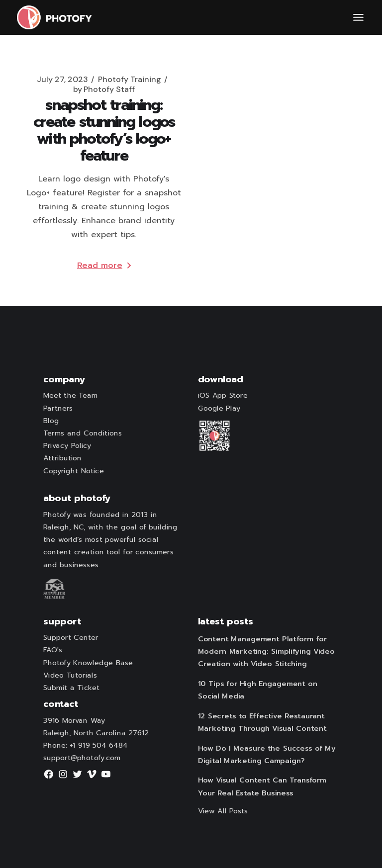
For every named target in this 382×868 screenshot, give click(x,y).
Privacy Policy (67, 445)
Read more (104, 265)
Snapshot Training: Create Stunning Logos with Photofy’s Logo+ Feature (104, 130)
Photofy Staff (104, 89)
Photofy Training (130, 80)
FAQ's (53, 650)
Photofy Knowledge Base (88, 663)
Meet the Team (71, 396)
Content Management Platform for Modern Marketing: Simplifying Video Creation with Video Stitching (266, 651)
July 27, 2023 (62, 80)
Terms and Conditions (83, 433)
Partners (58, 408)
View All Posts (223, 811)
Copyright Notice (74, 471)
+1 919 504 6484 (99, 745)
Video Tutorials (70, 675)
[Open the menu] (358, 17)
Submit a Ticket (71, 688)
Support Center (71, 638)
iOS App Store (223, 396)
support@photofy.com (82, 758)
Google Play (219, 408)
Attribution (62, 458)
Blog (51, 421)
